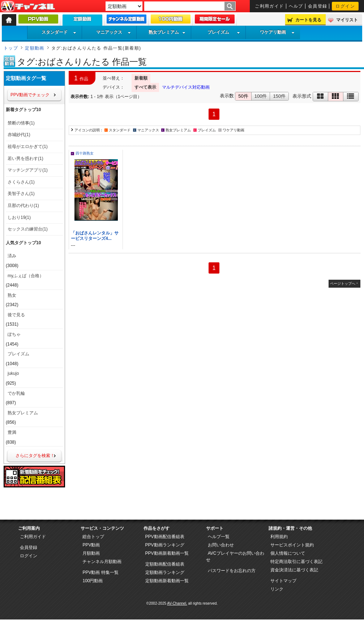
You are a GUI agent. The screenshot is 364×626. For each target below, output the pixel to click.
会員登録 (318, 6)
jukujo (13, 373)
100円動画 (93, 581)
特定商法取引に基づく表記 (296, 562)
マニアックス (114, 32)
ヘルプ (296, 6)
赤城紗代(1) (19, 135)
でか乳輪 (16, 393)
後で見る (16, 315)
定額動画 (35, 48)
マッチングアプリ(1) (28, 170)
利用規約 (279, 537)
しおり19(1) (19, 217)
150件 (279, 96)
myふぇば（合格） (26, 276)
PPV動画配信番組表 (165, 537)
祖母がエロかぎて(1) (28, 147)
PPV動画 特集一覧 (100, 572)
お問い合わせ (221, 545)
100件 (261, 96)
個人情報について (288, 553)
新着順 (141, 78)
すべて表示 (145, 87)
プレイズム (224, 32)
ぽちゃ (14, 334)
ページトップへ (343, 284)
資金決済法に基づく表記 (294, 570)
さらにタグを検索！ (35, 456)
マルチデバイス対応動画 (186, 87)
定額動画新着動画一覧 (167, 581)
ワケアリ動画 (277, 32)
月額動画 (91, 553)
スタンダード (59, 32)
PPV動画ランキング (165, 545)
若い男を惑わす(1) (25, 158)
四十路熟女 (85, 153)
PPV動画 (91, 545)
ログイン (345, 6)
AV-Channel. (177, 603)
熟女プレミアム (167, 32)
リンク (277, 589)
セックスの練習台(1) (28, 229)
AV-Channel (28, 7)
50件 (243, 96)
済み (12, 256)
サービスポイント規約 (292, 545)
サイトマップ (283, 581)
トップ (11, 48)
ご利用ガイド (269, 6)
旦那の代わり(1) (23, 206)
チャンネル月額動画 (102, 562)
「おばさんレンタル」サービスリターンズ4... (95, 236)
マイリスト (347, 20)
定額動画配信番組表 (165, 564)
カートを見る (308, 20)
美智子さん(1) (21, 194)
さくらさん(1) (21, 182)
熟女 (12, 295)
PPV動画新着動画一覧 (167, 553)
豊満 (12, 432)
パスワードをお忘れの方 (232, 571)
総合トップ (93, 537)
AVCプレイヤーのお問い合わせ (235, 557)
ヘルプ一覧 (219, 537)
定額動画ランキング (165, 572)
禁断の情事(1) (21, 123)
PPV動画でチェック (30, 95)
